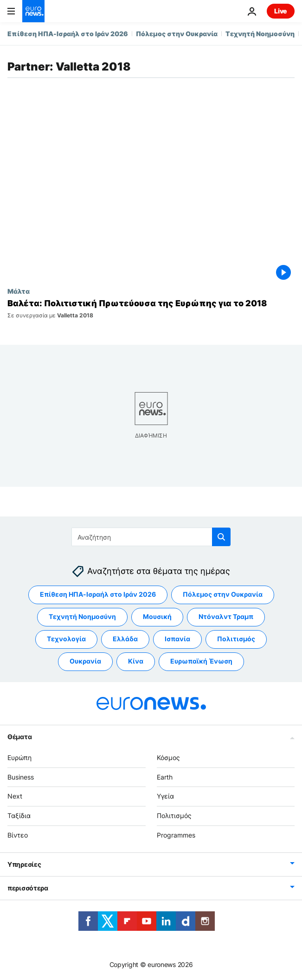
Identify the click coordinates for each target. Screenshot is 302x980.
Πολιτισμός (174, 816)
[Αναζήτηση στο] (151, 537)
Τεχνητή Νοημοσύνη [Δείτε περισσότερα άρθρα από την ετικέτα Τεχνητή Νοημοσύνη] (82, 616)
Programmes (176, 835)
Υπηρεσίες (24, 864)
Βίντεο (18, 835)
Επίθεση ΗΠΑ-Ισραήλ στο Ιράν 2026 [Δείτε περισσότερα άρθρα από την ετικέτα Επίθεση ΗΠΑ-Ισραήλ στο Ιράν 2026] (98, 594)
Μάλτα (19, 291)
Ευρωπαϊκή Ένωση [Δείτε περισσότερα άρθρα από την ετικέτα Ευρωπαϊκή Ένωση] (201, 661)
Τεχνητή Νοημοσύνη (260, 34)
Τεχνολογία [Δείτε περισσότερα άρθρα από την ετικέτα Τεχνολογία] (66, 639)
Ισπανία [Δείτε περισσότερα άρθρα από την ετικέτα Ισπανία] (177, 639)
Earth (165, 777)
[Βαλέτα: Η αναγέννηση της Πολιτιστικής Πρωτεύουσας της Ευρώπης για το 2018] (151, 309)
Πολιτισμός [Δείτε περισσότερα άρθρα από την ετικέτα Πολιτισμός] (236, 639)
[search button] (221, 537)
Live (281, 11)
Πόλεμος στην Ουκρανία (177, 34)
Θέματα (19, 737)
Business (21, 777)
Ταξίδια (19, 816)
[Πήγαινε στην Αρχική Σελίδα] (33, 11)
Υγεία (165, 796)
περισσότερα (28, 888)
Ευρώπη (19, 758)
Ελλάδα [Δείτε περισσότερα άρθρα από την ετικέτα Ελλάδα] (125, 639)
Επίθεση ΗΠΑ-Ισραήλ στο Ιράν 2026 (68, 34)
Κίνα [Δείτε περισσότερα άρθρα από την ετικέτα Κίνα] (136, 661)
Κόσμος (168, 758)
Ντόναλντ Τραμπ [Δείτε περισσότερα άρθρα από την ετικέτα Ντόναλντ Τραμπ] (226, 616)
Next (15, 796)
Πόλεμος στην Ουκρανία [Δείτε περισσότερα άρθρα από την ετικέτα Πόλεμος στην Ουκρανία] (223, 594)
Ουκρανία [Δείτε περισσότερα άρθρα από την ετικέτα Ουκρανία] (85, 661)
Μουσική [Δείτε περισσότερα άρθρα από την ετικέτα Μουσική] (157, 616)
